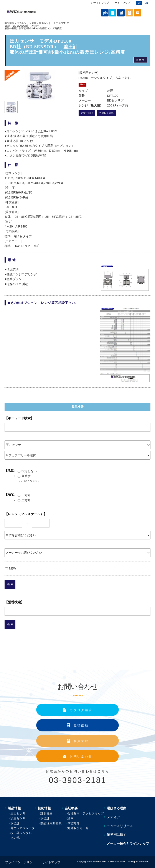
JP (139, 3)
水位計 (15, 823)
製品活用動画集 (51, 823)
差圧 (34, 23)
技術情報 (44, 808)
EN (146, 3)
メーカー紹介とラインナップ (129, 843)
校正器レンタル (21, 833)
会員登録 (81, 741)
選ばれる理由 (117, 808)
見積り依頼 (87, 113)
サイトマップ (101, 3)
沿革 (71, 818)
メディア (114, 817)
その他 (15, 838)
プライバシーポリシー (20, 862)
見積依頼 (81, 725)
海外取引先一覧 (79, 828)
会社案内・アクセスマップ (86, 813)
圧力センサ (23, 23)
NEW (11, 568)
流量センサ (18, 818)
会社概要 (71, 808)
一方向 (24, 495)
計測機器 (47, 813)
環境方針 (74, 823)
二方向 (24, 500)
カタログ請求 (106, 113)
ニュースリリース (120, 826)
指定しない (27, 471)
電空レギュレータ (23, 828)
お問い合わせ (81, 756)
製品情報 (9, 23)
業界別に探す (117, 835)
